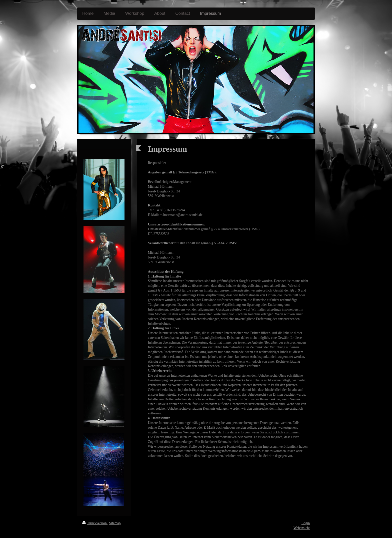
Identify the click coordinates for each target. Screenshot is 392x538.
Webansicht (302, 528)
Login (306, 523)
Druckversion (95, 523)
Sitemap (115, 523)
